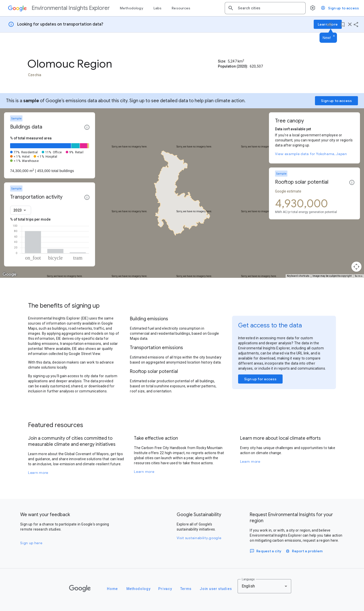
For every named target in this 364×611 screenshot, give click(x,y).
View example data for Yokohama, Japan (311, 154)
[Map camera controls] (356, 267)
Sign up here (31, 543)
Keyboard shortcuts (298, 276)
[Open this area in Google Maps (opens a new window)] (10, 275)
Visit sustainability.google (199, 538)
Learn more (38, 473)
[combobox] (270, 8)
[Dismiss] (334, 36)
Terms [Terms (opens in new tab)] (359, 276)
